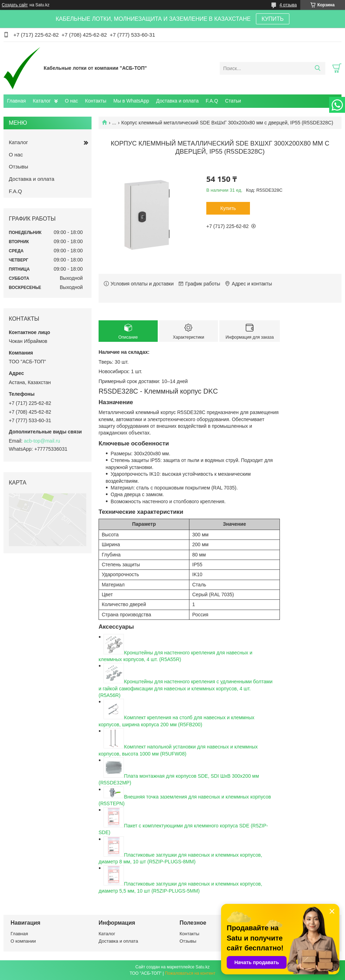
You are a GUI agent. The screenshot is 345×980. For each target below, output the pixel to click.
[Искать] (317, 68)
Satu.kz (202, 967)
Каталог (42, 101)
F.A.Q (212, 101)
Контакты (96, 101)
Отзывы (18, 167)
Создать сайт (15, 5)
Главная (16, 101)
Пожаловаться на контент (190, 973)
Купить (228, 208)
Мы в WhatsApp (131, 101)
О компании (23, 941)
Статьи (233, 101)
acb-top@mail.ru (42, 441)
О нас (71, 101)
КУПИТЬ (273, 19)
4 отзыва (288, 5)
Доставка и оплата (178, 101)
